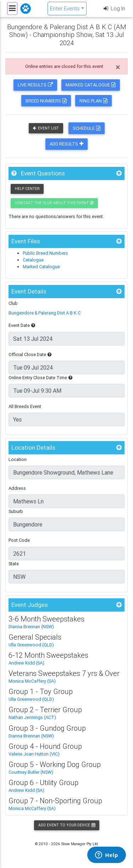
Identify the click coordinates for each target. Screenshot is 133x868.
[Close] (118, 67)
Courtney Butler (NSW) (31, 772)
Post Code (19, 540)
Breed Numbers (46, 101)
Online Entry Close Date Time (40, 378)
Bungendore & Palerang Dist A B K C (45, 313)
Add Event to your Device (67, 825)
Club (13, 303)
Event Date (22, 325)
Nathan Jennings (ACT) (32, 717)
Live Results (35, 85)
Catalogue (33, 260)
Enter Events (65, 8)
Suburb (16, 511)
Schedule (87, 128)
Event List (46, 128)
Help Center (27, 189)
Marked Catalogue (91, 85)
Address (17, 488)
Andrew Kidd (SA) (26, 663)
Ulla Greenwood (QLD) (31, 645)
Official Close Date (30, 354)
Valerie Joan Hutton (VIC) (34, 754)
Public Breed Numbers (45, 253)
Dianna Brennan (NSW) (31, 627)
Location (18, 459)
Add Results (66, 144)
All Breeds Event (25, 406)
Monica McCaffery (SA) (32, 681)
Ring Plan (93, 101)
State (14, 564)
